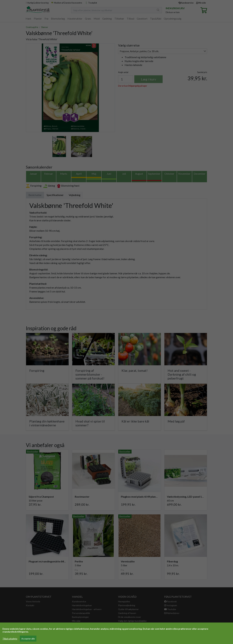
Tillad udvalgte (10, 639)
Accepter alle (28, 639)
